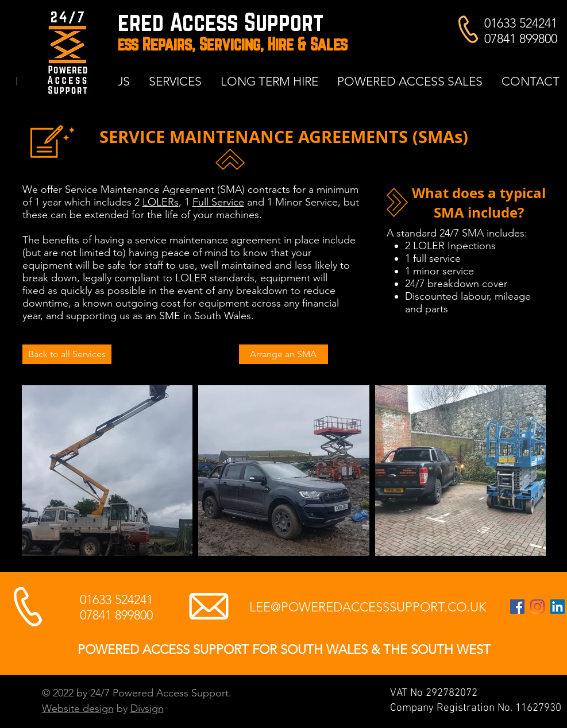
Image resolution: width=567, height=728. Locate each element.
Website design (78, 708)
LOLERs (161, 202)
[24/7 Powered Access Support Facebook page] (517, 607)
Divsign (147, 708)
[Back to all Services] (67, 354)
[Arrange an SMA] (283, 354)
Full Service (218, 202)
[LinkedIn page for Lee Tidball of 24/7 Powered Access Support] (558, 607)
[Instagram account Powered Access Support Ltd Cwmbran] (537, 607)
